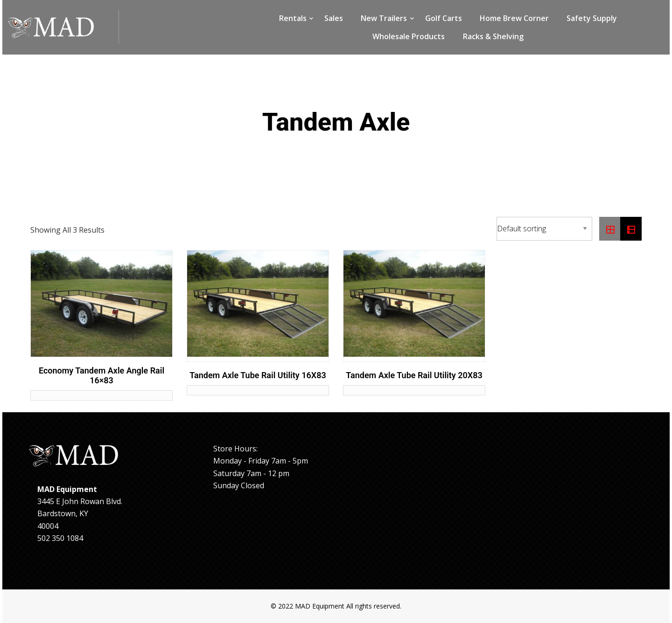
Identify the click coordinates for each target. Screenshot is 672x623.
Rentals (293, 18)
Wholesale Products (409, 36)
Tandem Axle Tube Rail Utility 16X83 (258, 375)
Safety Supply (592, 18)
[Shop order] (544, 229)
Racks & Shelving (493, 36)
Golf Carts (444, 18)
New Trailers (384, 18)
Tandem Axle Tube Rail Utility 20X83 (414, 375)
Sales (334, 18)
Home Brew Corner (514, 18)
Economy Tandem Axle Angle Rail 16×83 (101, 376)
